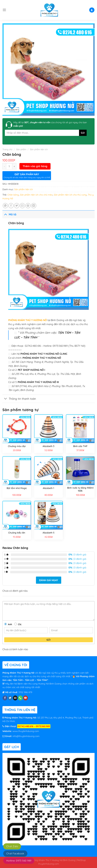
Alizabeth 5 (48, 533)
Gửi (48, 640)
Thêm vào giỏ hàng (35, 166)
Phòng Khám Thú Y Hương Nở (19, 673)
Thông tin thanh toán (19, 399)
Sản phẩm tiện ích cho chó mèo (36, 195)
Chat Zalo (12, 846)
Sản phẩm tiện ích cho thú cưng (70, 195)
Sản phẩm (21, 149)
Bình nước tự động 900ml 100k (80, 489)
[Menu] (4, 10)
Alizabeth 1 (48, 488)
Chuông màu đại (17, 446)
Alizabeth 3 (48, 446)
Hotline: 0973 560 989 (19, 861)
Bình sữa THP (80, 446)
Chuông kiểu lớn (17, 533)
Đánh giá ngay (49, 580)
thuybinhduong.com (49, 864)
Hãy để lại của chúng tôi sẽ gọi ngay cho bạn (50, 124)
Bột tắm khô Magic (17, 488)
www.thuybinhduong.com (26, 731)
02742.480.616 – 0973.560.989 (34, 726)
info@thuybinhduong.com (26, 736)
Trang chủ (7, 149)
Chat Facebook (15, 853)
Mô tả (9, 214)
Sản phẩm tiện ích (39, 149)
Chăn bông (13, 195)
